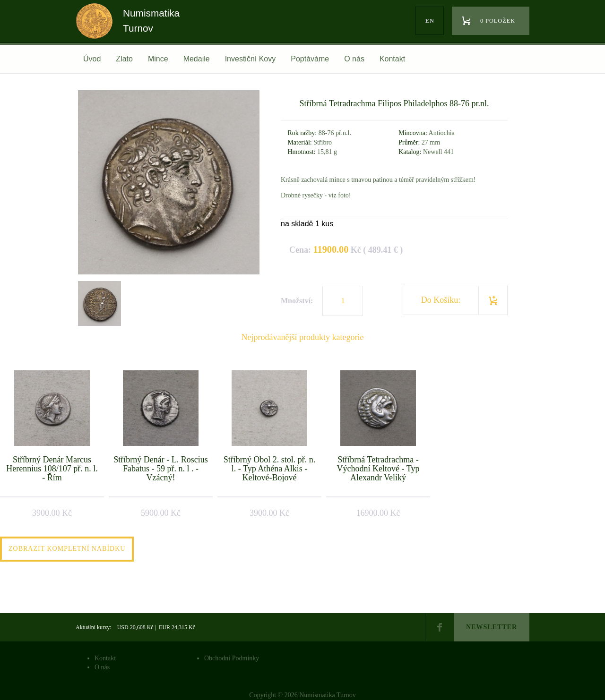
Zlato (124, 59)
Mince (158, 59)
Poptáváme (310, 59)
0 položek (498, 21)
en (430, 21)
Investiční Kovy (251, 59)
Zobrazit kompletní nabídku (67, 549)
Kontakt (392, 59)
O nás (354, 59)
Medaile (197, 59)
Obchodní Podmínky (232, 658)
